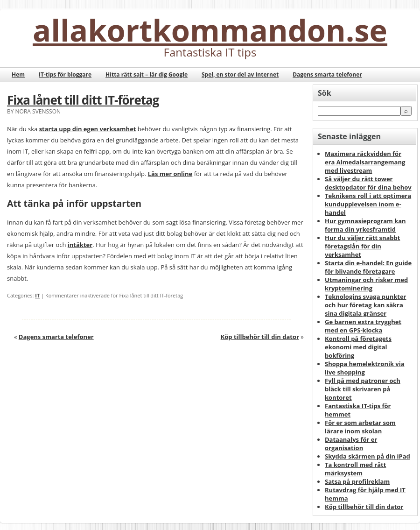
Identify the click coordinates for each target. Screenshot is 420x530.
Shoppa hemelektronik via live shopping (365, 368)
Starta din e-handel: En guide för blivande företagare (368, 267)
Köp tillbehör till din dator (260, 337)
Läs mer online (170, 174)
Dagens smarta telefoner (327, 74)
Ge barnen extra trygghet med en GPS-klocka (363, 326)
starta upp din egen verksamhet (88, 129)
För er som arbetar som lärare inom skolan (360, 427)
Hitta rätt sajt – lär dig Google (147, 74)
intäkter (80, 245)
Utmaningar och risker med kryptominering (366, 284)
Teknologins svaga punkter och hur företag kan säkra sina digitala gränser (365, 305)
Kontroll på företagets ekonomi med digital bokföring (358, 347)
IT (37, 295)
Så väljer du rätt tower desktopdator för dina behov (368, 183)
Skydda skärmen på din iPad (367, 456)
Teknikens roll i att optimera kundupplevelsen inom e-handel (368, 204)
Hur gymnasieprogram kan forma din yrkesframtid (365, 225)
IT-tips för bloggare (65, 74)
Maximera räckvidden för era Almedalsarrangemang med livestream (365, 162)
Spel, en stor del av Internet (240, 74)
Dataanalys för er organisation (351, 444)
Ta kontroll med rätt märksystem (355, 469)
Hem (18, 74)
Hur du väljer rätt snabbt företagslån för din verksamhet (362, 246)
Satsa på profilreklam (357, 481)
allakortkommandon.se (210, 30)
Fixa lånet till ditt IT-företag (83, 100)
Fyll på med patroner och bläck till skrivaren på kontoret (363, 389)
